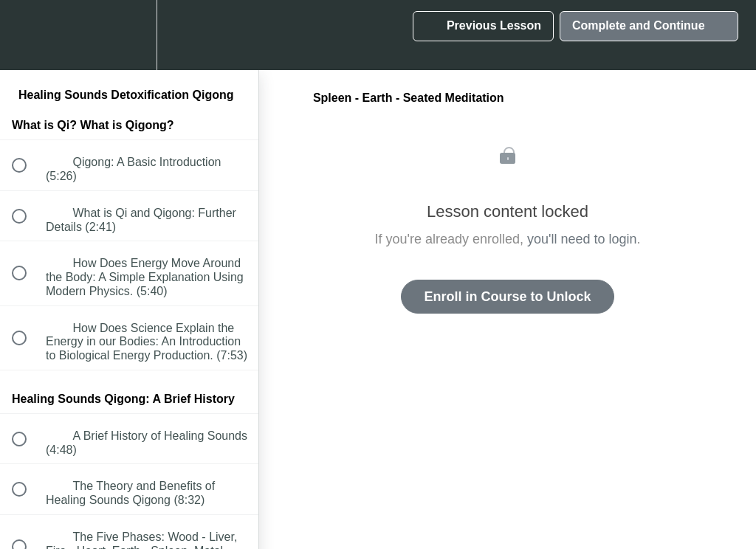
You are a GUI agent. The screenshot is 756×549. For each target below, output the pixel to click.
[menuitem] (129, 35)
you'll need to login (582, 239)
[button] (27, 35)
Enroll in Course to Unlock (507, 297)
